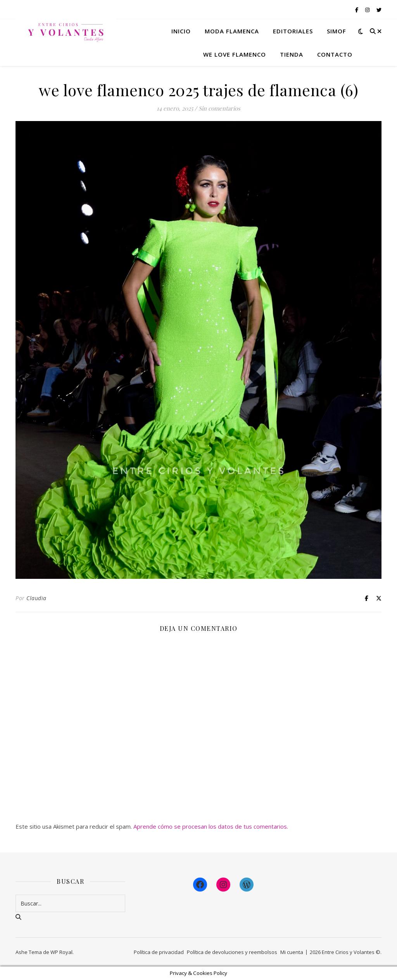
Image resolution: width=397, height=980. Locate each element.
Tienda (292, 54)
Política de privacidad (159, 952)
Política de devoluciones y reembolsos (232, 952)
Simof (337, 31)
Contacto (335, 54)
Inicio (181, 31)
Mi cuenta (292, 952)
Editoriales (293, 31)
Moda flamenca (232, 31)
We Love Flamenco (235, 54)
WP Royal (61, 952)
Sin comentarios (219, 108)
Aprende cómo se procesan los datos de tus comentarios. (211, 826)
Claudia (36, 598)
